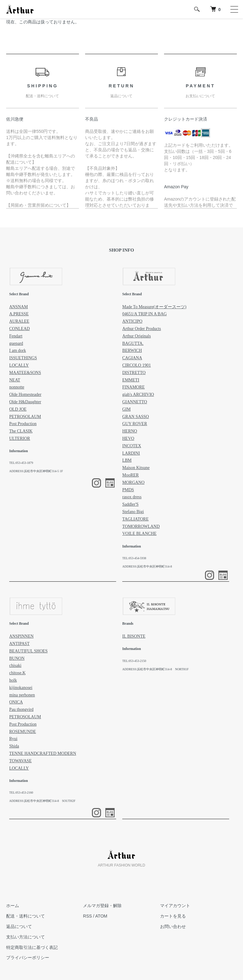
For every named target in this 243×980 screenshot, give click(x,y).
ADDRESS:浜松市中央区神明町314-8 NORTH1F (155, 669)
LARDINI (131, 453)
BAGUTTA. (133, 343)
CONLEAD (20, 329)
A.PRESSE (19, 314)
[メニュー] (234, 9)
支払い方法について (25, 937)
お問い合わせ (173, 926)
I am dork (18, 351)
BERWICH (132, 351)
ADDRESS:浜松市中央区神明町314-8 (147, 566)
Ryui (13, 739)
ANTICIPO (132, 321)
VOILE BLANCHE (139, 534)
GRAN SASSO (136, 417)
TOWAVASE (20, 761)
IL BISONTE (134, 636)
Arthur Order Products (142, 329)
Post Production (23, 424)
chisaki (15, 665)
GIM (126, 409)
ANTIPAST (19, 644)
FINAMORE (133, 387)
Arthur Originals (137, 336)
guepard (16, 343)
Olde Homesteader (25, 394)
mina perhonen (22, 695)
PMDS (128, 490)
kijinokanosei (21, 688)
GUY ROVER (135, 424)
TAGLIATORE (135, 519)
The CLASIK (21, 431)
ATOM (101, 916)
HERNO (130, 431)
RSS (87, 916)
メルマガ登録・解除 (102, 906)
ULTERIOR (20, 438)
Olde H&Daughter (25, 402)
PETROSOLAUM (25, 417)
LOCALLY (19, 365)
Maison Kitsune (136, 468)
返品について (19, 926)
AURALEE (19, 321)
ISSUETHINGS (23, 358)
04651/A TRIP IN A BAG (145, 314)
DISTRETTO (134, 373)
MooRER (131, 475)
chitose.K (17, 673)
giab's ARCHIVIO (138, 394)
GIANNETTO (135, 402)
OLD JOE (18, 409)
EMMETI (131, 380)
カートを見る (173, 916)
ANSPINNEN (21, 636)
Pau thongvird (21, 709)
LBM (127, 460)
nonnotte (17, 387)
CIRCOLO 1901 (137, 365)
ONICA (16, 702)
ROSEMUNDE (23, 732)
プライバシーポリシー (28, 958)
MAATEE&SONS (25, 373)
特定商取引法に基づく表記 (32, 947)
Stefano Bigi (133, 512)
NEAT (15, 380)
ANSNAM (19, 307)
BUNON (17, 658)
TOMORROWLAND (141, 526)
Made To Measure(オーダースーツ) (154, 307)
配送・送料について (25, 916)
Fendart (16, 336)
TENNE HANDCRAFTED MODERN (43, 753)
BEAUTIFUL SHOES (28, 651)
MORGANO (133, 482)
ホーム (13, 906)
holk (13, 680)
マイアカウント (175, 906)
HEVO (128, 438)
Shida (14, 746)
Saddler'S (130, 504)
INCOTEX (132, 446)
